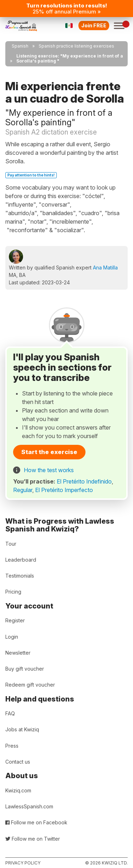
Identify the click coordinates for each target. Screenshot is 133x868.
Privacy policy (23, 863)
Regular (23, 490)
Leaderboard (21, 560)
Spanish (20, 46)
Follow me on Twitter (33, 839)
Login (12, 637)
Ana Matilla (105, 268)
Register (15, 620)
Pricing (13, 592)
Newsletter (18, 653)
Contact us (18, 762)
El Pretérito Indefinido (84, 481)
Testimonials (20, 576)
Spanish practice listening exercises (76, 46)
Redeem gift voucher (30, 685)
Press (12, 746)
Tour (11, 544)
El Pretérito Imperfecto (64, 490)
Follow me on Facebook (36, 822)
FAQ (10, 713)
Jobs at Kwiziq (22, 729)
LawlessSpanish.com (29, 806)
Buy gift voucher (25, 669)
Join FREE (94, 25)
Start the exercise (49, 452)
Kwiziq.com (18, 790)
